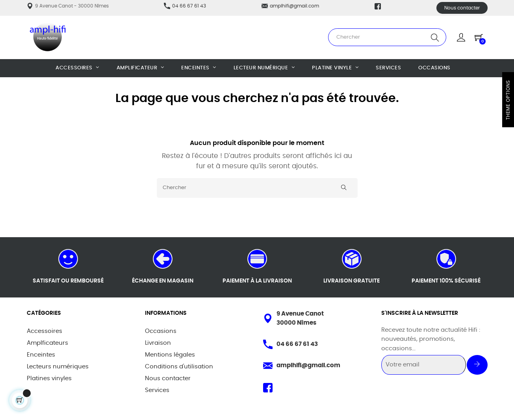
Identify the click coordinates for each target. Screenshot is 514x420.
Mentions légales (170, 355)
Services (157, 390)
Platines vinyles (49, 378)
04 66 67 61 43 (189, 6)
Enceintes (41, 355)
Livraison (158, 343)
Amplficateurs (47, 343)
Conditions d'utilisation (179, 367)
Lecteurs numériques (58, 367)
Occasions (161, 331)
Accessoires (45, 331)
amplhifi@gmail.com (294, 6)
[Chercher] (257, 188)
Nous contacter (462, 8)
